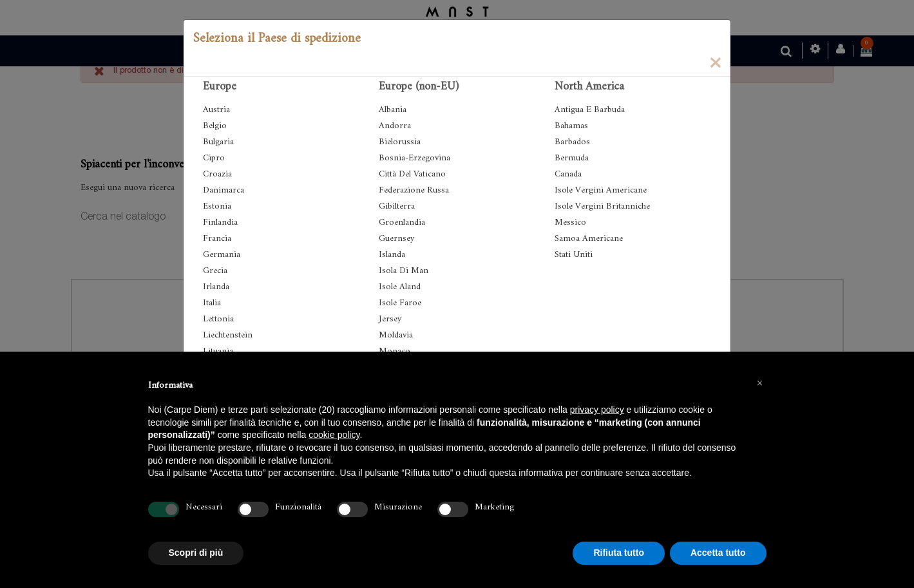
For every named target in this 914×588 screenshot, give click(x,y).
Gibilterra (397, 206)
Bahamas (571, 126)
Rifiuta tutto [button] (619, 553)
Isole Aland (400, 287)
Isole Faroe (400, 303)
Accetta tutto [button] (718, 553)
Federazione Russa (414, 190)
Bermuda (572, 158)
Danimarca (224, 190)
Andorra (395, 126)
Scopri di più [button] (196, 553)
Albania (393, 110)
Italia (212, 303)
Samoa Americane (589, 239)
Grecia (215, 271)
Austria (216, 110)
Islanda (392, 255)
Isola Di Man (404, 271)
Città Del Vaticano (412, 174)
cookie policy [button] (334, 435)
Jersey (390, 319)
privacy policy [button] (597, 410)
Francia (217, 239)
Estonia (217, 206)
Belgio (215, 126)
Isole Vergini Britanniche (602, 206)
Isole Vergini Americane (601, 190)
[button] (760, 383)
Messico (570, 223)
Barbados (572, 142)
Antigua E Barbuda (590, 110)
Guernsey (396, 239)
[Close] (715, 62)
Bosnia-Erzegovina (414, 158)
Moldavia (396, 335)
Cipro (214, 158)
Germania (222, 255)
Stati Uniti (574, 255)
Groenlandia (402, 223)
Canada (568, 174)
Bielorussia (400, 142)
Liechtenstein (228, 335)
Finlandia (220, 223)
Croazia (217, 174)
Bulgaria (218, 142)
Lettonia (218, 319)
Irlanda (216, 287)
